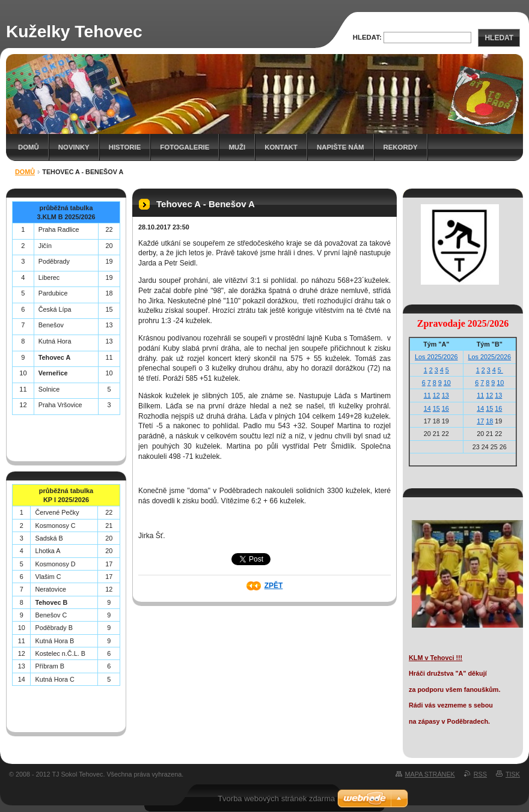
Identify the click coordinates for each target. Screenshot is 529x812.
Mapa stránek (430, 774)
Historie (125, 147)
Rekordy (401, 147)
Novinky (74, 147)
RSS (480, 774)
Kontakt (281, 147)
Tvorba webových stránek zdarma (276, 798)
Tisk (513, 774)
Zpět (274, 586)
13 (445, 395)
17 (480, 421)
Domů (29, 147)
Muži (237, 147)
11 (427, 395)
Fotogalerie (185, 147)
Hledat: (367, 37)
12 (436, 395)
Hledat (499, 38)
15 (436, 408)
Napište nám (340, 147)
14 (427, 408)
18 (489, 421)
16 (445, 408)
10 (447, 383)
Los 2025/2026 (436, 357)
